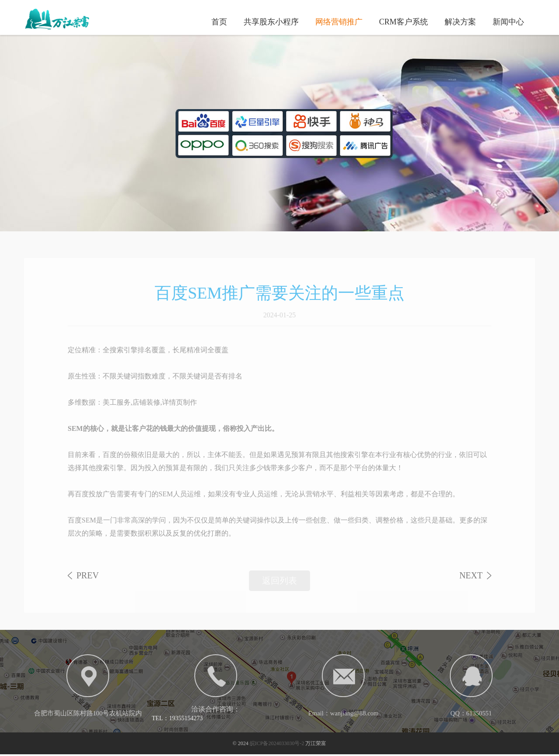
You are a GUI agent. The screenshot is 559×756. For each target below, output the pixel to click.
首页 (219, 21)
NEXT (471, 581)
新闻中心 (508, 21)
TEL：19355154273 (178, 719)
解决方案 (460, 21)
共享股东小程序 (271, 21)
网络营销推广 (339, 21)
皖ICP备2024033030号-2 (277, 745)
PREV (88, 581)
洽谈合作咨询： (216, 710)
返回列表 (279, 586)
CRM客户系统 (404, 21)
